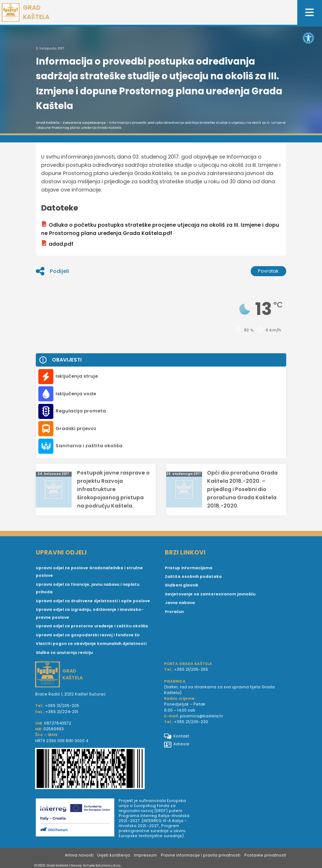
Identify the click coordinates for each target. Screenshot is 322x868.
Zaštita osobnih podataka (193, 577)
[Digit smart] (77, 819)
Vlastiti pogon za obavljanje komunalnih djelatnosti (91, 644)
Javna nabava (180, 603)
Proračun (174, 612)
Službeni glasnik (182, 585)
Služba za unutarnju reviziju (64, 653)
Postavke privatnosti (265, 855)
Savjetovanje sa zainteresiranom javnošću (210, 594)
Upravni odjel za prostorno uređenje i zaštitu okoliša (92, 626)
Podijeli (52, 271)
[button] (308, 38)
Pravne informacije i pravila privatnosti (201, 855)
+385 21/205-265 (191, 669)
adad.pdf (57, 244)
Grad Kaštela (48, 123)
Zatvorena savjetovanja (84, 123)
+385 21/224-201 (62, 712)
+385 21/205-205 (62, 706)
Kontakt (177, 736)
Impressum (145, 855)
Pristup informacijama (189, 568)
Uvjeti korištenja (114, 855)
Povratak (268, 271)
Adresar (177, 744)
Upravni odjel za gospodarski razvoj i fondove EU (88, 635)
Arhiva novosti (79, 855)
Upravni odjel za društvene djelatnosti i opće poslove (93, 601)
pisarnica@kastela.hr (201, 716)
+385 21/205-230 (191, 722)
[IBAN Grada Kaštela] (97, 769)
